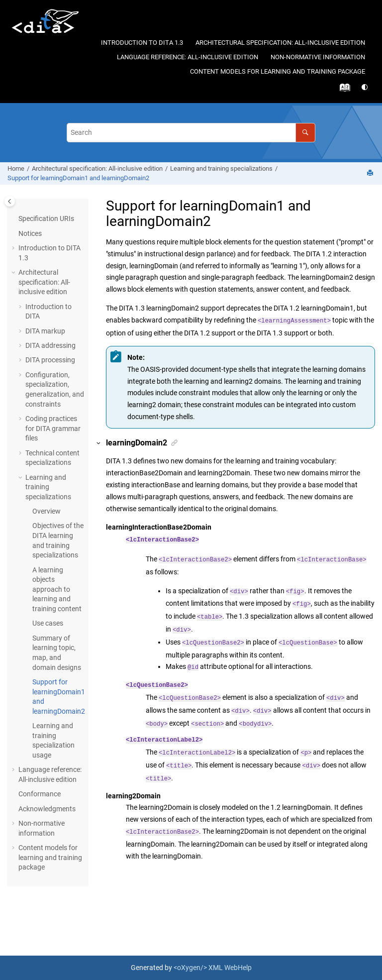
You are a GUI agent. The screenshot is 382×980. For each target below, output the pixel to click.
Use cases (48, 623)
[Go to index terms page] (346, 90)
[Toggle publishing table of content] (10, 201)
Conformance (40, 794)
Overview (47, 511)
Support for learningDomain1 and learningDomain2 (78, 178)
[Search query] (191, 133)
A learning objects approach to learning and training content (57, 589)
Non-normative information (318, 57)
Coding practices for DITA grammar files (53, 428)
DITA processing (50, 360)
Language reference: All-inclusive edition (188, 57)
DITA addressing (50, 345)
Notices (30, 233)
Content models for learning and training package (278, 71)
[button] (14, 248)
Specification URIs (46, 218)
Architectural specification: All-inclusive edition (280, 43)
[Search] (305, 133)
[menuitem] (142, 43)
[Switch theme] (365, 87)
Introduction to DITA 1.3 (142, 43)
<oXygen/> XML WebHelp (213, 968)
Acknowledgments (47, 809)
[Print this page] (371, 173)
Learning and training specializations (221, 168)
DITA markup (45, 331)
